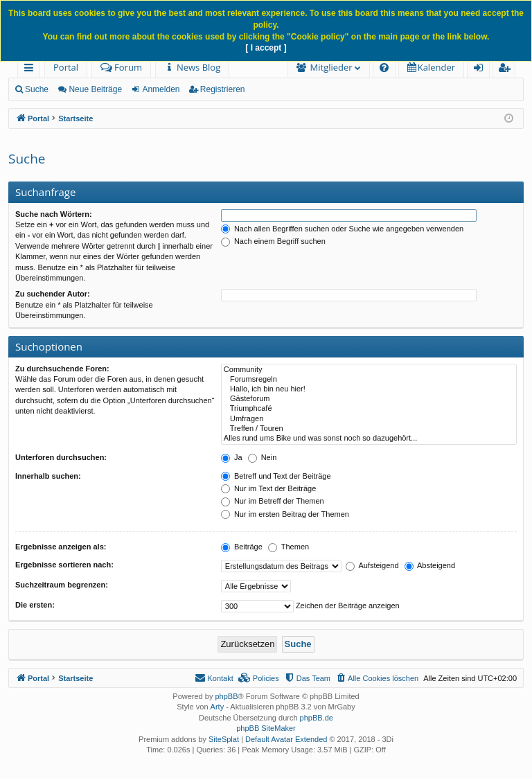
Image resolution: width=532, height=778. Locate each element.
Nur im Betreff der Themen (273, 501)
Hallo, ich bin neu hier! (369, 389)
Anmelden (161, 89)
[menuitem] (192, 68)
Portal (66, 67)
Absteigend (430, 565)
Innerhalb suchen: (48, 476)
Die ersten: (35, 605)
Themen (289, 547)
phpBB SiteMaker (266, 728)
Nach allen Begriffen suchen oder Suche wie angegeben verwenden (342, 229)
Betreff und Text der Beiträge (276, 476)
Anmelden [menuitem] (482, 70)
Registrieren (223, 89)
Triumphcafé (369, 409)
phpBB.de (317, 718)
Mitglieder (331, 67)
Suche (37, 89)
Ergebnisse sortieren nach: (64, 565)
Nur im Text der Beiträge (268, 488)
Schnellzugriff (32, 70)
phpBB (226, 696)
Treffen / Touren (369, 429)
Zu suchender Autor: (53, 294)
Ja (232, 457)
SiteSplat (224, 739)
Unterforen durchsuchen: (61, 457)
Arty (218, 707)
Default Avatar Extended (286, 739)
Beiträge (242, 547)
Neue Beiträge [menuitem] (95, 89)
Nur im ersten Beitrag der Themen (285, 514)
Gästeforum (369, 399)
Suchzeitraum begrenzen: (62, 585)
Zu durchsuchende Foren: (62, 369)
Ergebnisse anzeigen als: (61, 547)
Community (369, 370)
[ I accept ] (266, 48)
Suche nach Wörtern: (54, 214)
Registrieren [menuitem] (507, 70)
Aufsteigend (372, 565)
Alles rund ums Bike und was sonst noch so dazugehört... (369, 439)
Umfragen (369, 419)
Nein (263, 457)
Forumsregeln (369, 380)
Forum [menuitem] (121, 67)
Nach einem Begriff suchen (273, 241)
